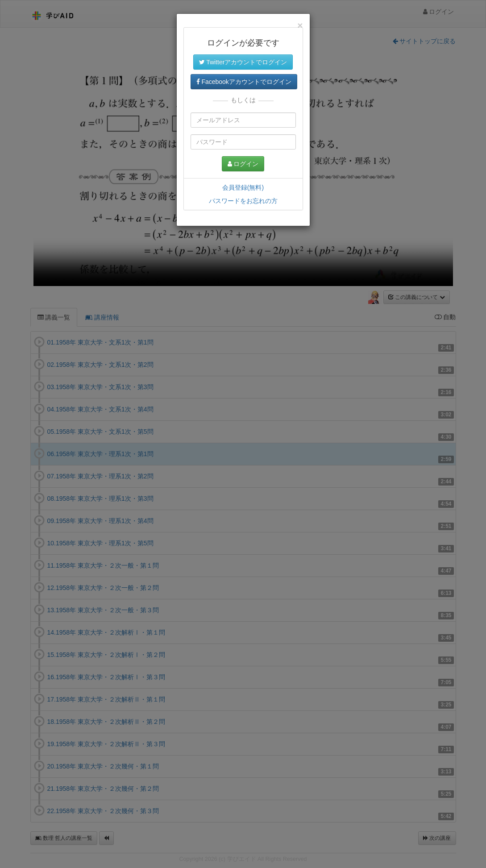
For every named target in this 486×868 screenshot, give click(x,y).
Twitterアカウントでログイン (243, 62)
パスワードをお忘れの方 (243, 201)
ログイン (243, 164)
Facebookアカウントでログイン (244, 82)
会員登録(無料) (243, 187)
